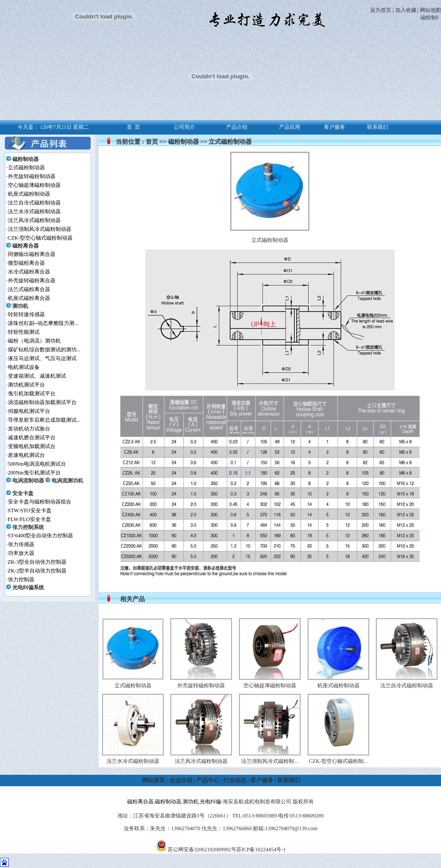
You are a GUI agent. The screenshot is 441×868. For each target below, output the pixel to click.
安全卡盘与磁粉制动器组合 (40, 502)
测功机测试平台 (26, 385)
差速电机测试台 (26, 455)
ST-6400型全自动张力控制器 (41, 536)
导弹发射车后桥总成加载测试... (44, 420)
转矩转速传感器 (26, 314)
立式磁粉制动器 (26, 168)
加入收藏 (406, 10)
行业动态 (235, 780)
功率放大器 (21, 553)
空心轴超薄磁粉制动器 (34, 185)
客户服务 (262, 780)
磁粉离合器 (26, 246)
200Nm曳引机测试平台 (34, 473)
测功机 (20, 306)
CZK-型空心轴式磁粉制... (338, 761)
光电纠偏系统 (28, 587)
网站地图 (430, 10)
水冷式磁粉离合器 (29, 272)
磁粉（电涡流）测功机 (34, 341)
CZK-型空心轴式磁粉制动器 (40, 238)
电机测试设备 (24, 367)
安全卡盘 (23, 493)
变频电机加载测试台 (32, 446)
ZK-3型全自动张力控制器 (37, 562)
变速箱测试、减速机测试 (37, 376)
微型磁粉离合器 (26, 263)
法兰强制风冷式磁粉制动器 (40, 229)
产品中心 (208, 780)
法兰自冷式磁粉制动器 (34, 203)
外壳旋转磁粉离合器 (32, 281)
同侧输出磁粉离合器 (32, 254)
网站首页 (154, 780)
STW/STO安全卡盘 (30, 511)
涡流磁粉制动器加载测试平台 (42, 402)
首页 (152, 142)
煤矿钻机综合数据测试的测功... (44, 350)
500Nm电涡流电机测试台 (37, 464)
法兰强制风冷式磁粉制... (270, 761)
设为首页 (381, 10)
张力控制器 (21, 580)
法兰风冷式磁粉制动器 (34, 220)
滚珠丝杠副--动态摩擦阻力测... (43, 323)
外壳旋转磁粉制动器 (32, 176)
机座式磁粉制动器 (29, 194)
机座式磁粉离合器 (29, 298)
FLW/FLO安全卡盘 (29, 519)
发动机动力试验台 (29, 429)
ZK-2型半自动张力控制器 (37, 571)
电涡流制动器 (28, 481)
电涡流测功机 (67, 481)
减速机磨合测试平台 (32, 438)
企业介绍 (181, 780)
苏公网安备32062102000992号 (202, 850)
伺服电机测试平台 (29, 411)
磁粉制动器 (26, 159)
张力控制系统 (28, 527)
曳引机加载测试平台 (32, 394)
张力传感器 (21, 544)
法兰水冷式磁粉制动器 (34, 212)
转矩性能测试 (24, 332)
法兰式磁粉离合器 (29, 289)
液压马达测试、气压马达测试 (42, 358)
